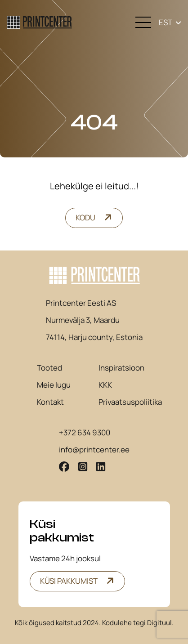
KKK (105, 385)
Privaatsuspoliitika (130, 402)
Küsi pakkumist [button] (69, 581)
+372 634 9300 (85, 433)
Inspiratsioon (121, 368)
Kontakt (50, 402)
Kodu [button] (85, 217)
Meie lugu (54, 385)
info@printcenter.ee (94, 450)
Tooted (49, 368)
